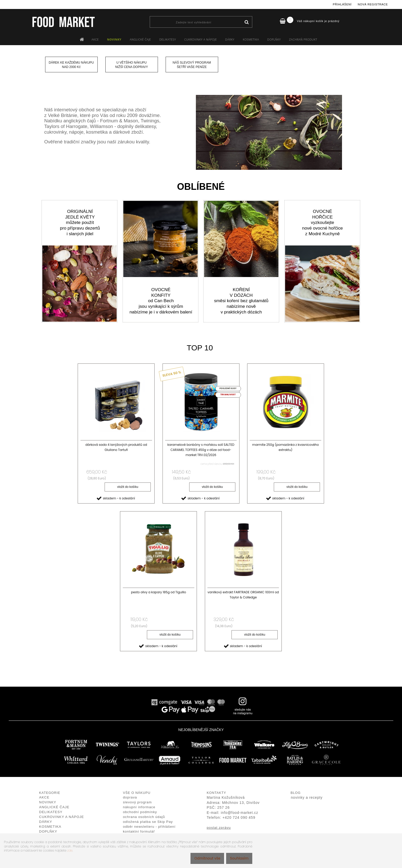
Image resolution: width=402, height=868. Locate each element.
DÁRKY (230, 39)
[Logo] (63, 22)
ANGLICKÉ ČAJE (140, 39)
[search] (247, 22)
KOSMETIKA (251, 39)
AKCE (95, 39)
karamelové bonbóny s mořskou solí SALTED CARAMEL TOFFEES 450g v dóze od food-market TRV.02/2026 (201, 450)
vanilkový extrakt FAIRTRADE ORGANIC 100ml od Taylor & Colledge (243, 595)
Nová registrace (373, 4)
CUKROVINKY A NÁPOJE (201, 39)
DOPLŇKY (274, 39)
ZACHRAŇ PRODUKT (303, 39)
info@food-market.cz (239, 813)
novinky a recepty (307, 798)
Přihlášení (342, 4)
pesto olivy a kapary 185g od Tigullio (159, 593)
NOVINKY (114, 39)
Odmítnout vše (203, 858)
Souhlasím (238, 858)
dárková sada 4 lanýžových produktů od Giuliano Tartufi (116, 447)
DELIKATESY (168, 39)
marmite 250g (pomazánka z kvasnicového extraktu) (286, 447)
